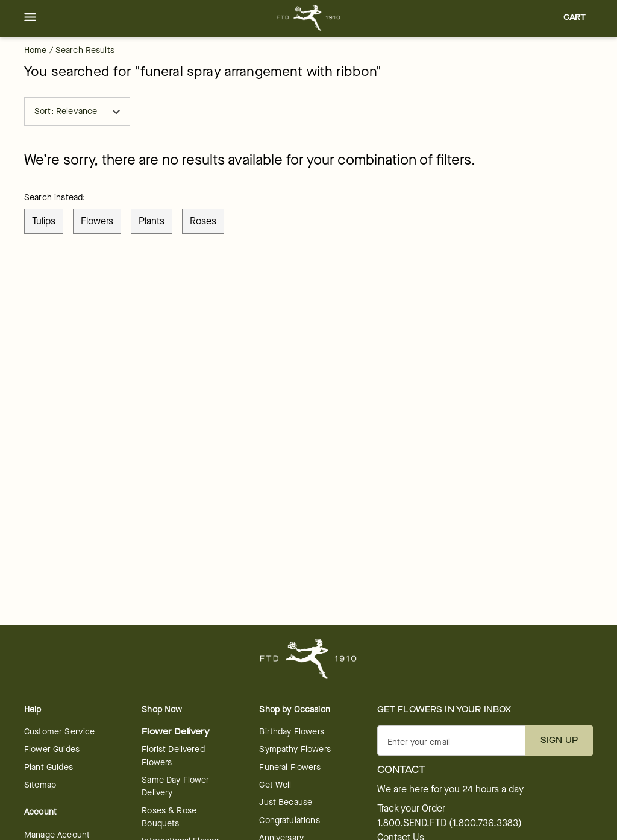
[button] (30, 18)
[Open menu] (30, 18)
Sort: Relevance (77, 111)
